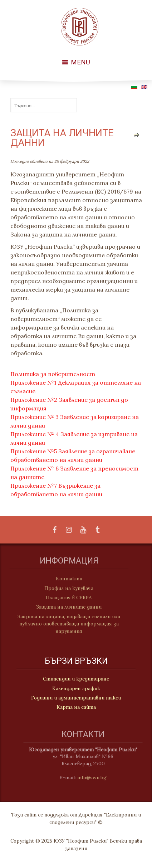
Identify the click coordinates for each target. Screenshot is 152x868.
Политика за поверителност (53, 374)
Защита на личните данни (66, 607)
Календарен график (76, 689)
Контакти (66, 579)
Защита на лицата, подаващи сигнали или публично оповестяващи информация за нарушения (66, 624)
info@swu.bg (95, 777)
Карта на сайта (76, 707)
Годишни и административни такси (76, 698)
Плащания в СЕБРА (66, 598)
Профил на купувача (66, 588)
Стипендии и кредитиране (76, 679)
